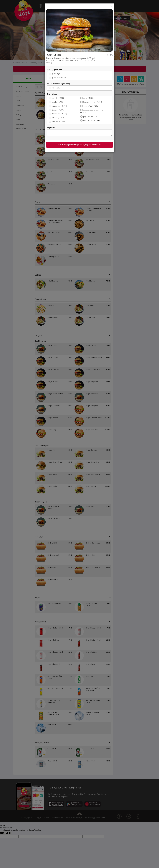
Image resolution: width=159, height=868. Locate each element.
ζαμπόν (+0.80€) (56, 110)
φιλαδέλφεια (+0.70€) (90, 120)
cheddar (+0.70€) (57, 98)
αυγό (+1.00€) (87, 98)
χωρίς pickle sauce (57, 78)
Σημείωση (51, 128)
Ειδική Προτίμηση (55, 70)
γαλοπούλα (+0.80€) (58, 114)
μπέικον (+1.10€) (56, 118)
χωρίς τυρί (54, 74)
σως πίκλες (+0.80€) (89, 106)
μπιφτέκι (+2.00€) (57, 122)
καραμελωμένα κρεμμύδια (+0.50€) (92, 111)
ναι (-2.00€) (54, 88)
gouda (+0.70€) (56, 102)
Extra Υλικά (52, 94)
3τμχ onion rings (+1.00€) (91, 102)
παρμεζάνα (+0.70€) (58, 106)
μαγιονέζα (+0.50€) (89, 116)
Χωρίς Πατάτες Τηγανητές (58, 84)
